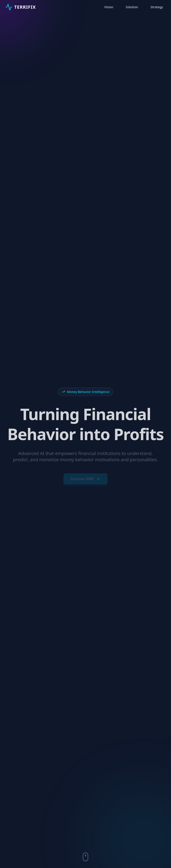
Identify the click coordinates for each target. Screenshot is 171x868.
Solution (132, 7)
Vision (109, 7)
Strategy (157, 7)
